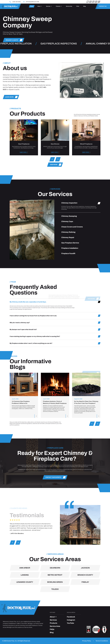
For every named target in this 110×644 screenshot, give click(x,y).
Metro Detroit (55, 600)
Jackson (85, 593)
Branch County (85, 600)
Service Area (69, 6)
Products (59, 6)
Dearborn (55, 593)
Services (49, 6)
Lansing (25, 600)
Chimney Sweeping (69, 271)
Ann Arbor (25, 593)
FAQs (78, 6)
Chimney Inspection (69, 258)
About (40, 6)
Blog (85, 6)
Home (32, 6)
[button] (52, 159)
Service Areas (40, 101)
